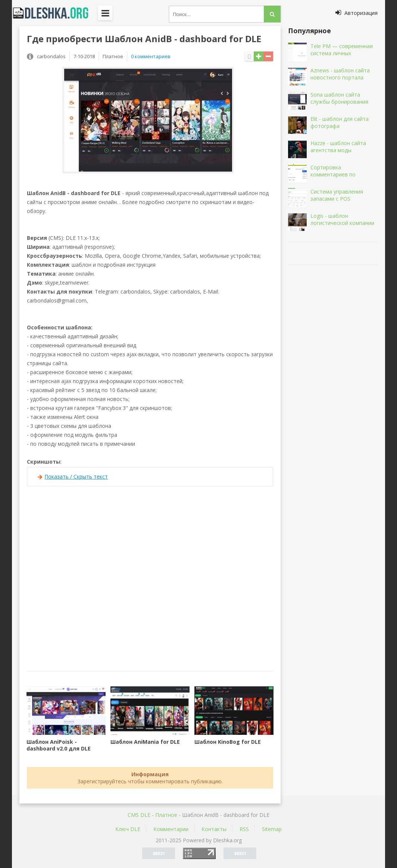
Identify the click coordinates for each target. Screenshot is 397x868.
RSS (244, 829)
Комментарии (171, 829)
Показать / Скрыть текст (76, 477)
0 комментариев (151, 56)
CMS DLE (139, 815)
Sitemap (272, 829)
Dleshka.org (55, 13)
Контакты (214, 829)
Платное (166, 815)
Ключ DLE (128, 829)
